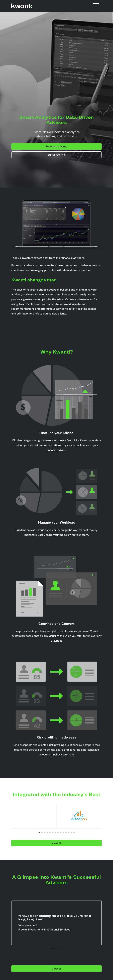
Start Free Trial (57, 155)
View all (57, 843)
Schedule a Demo (57, 147)
